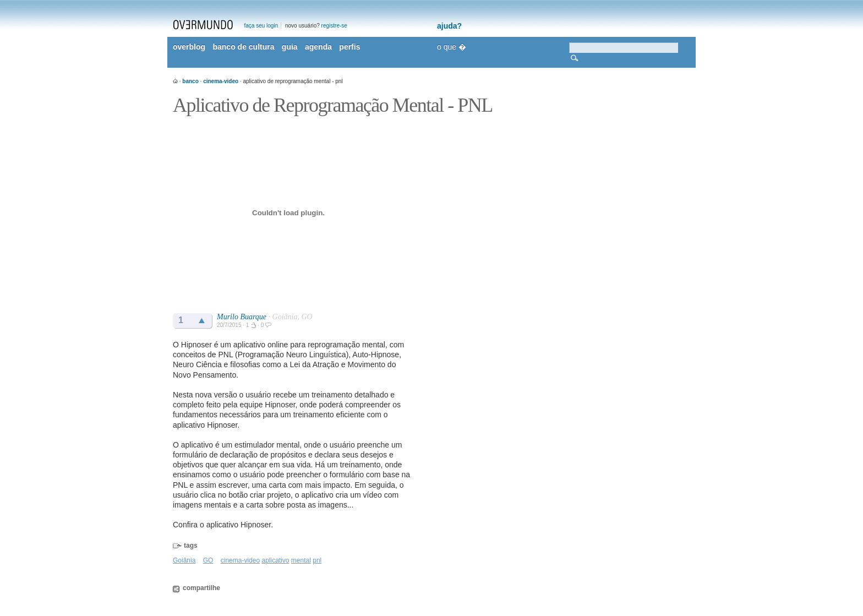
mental (301, 560)
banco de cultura (243, 47)
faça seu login (261, 26)
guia (290, 47)
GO (208, 560)
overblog (189, 47)
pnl (317, 560)
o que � (452, 47)
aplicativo (275, 560)
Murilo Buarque (242, 317)
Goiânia (184, 560)
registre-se (334, 26)
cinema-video (221, 81)
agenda (318, 47)
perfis (349, 47)
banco (190, 81)
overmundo (203, 25)
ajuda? (449, 26)
